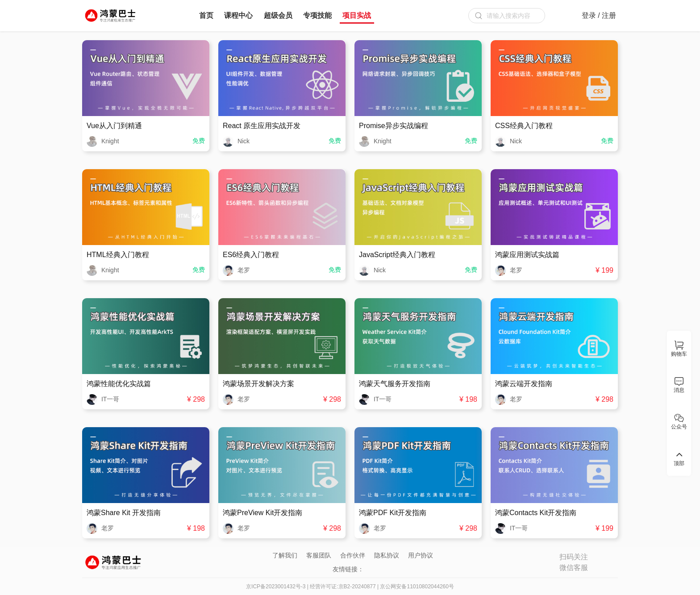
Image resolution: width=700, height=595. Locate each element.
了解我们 (285, 555)
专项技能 (317, 15)
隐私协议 (387, 555)
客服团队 (319, 555)
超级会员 (278, 15)
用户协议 (421, 555)
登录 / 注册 (599, 15)
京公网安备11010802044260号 (417, 587)
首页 (206, 15)
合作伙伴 (353, 555)
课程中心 (238, 15)
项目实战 (357, 15)
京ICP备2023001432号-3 (276, 587)
